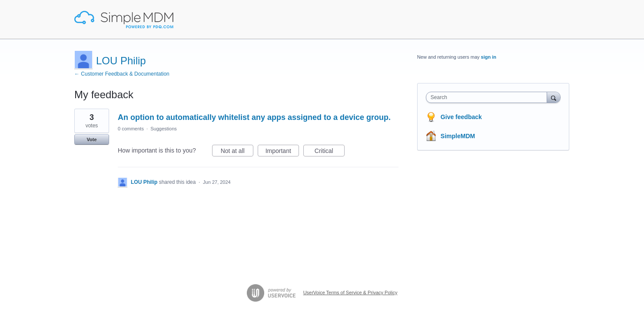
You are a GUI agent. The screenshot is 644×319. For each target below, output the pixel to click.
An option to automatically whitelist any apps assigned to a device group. (254, 117)
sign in (489, 57)
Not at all (237, 152)
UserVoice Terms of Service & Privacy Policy (350, 292)
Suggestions (164, 129)
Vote (91, 140)
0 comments (131, 129)
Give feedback (461, 117)
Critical (330, 152)
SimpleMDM (458, 136)
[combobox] (489, 97)
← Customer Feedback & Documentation (122, 74)
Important (282, 152)
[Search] (554, 97)
